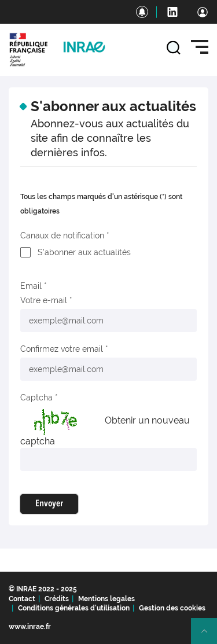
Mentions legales (106, 599)
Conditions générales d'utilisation (74, 608)
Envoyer (49, 504)
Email (31, 286)
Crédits (57, 599)
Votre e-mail (44, 300)
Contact (22, 599)
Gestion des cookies (172, 608)
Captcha (36, 398)
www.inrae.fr (30, 627)
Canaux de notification (62, 235)
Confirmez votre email (62, 349)
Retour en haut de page (209, 636)
